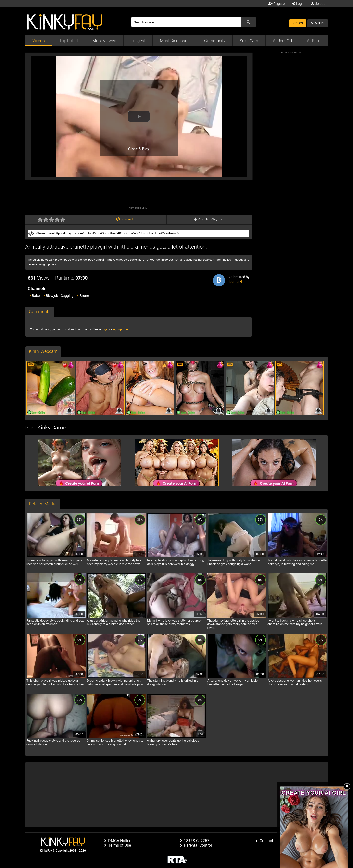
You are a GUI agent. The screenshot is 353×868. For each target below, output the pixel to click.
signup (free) (121, 329)
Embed (124, 219)
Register (277, 4)
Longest (138, 41)
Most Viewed (104, 41)
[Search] (186, 22)
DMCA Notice (120, 841)
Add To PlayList (209, 219)
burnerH (236, 282)
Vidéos (39, 41)
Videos (298, 23)
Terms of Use (120, 845)
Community (215, 41)
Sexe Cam (249, 41)
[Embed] (142, 233)
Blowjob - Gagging (60, 296)
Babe (36, 296)
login (105, 329)
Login (298, 4)
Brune (84, 296)
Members (318, 23)
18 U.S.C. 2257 (197, 841)
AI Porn (314, 41)
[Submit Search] (248, 22)
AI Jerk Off (283, 41)
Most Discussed (175, 41)
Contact (266, 841)
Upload (318, 4)
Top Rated (69, 41)
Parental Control (198, 845)
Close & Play (139, 149)
